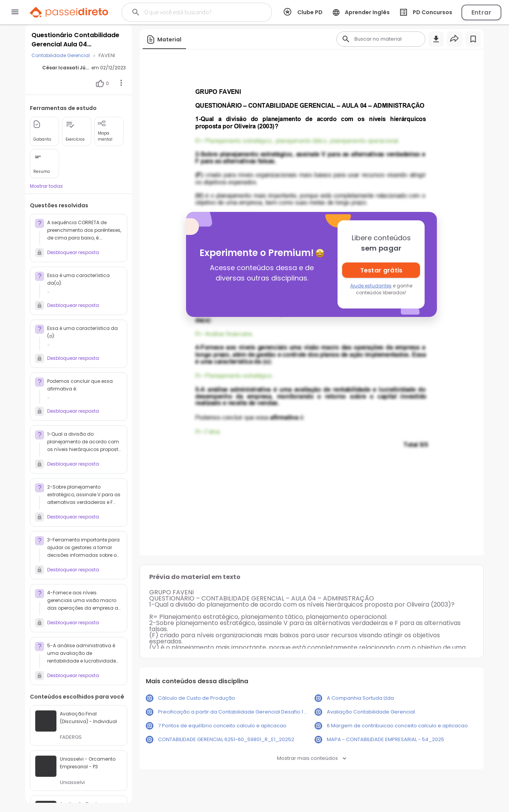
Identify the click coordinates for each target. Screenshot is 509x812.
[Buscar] (195, 12)
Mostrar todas (46, 186)
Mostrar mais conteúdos (312, 758)
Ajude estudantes (371, 286)
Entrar (481, 12)
